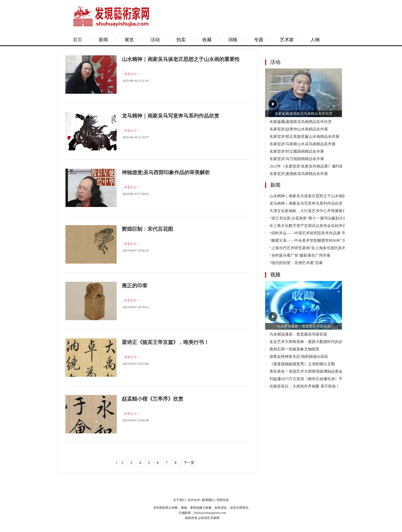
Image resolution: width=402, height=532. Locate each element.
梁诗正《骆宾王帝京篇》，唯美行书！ (165, 342)
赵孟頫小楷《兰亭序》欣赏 (153, 399)
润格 (233, 40)
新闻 (103, 40)
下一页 (189, 463)
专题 (259, 40)
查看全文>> (132, 74)
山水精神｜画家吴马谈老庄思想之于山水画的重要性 (181, 59)
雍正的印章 (135, 286)
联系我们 (208, 500)
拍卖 (181, 40)
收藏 (207, 40)
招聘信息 (223, 500)
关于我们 (179, 500)
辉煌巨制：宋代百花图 (147, 229)
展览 (129, 40)
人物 (315, 40)
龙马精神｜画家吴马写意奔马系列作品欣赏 (170, 116)
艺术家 (287, 40)
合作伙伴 (194, 500)
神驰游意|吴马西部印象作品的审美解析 (166, 172)
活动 (155, 40)
